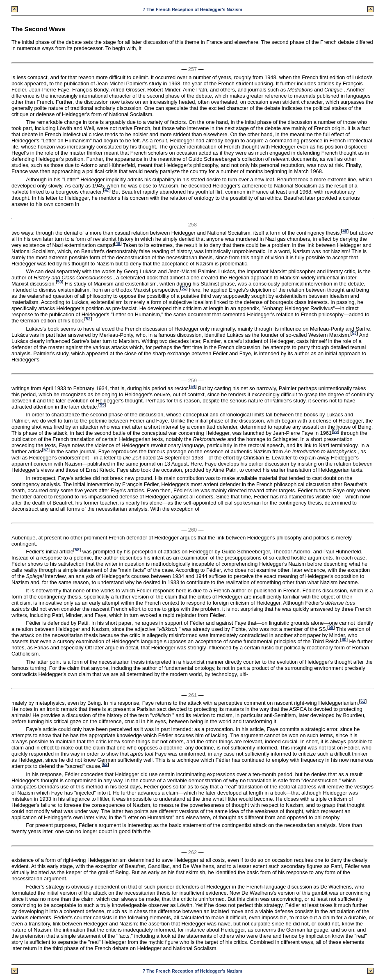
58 (77, 550)
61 (363, 701)
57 (46, 450)
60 (344, 640)
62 (105, 764)
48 (345, 231)
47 (107, 190)
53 (354, 333)
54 (193, 387)
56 (336, 431)
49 (118, 243)
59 (331, 627)
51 (184, 288)
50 (60, 282)
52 (88, 319)
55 (102, 405)
